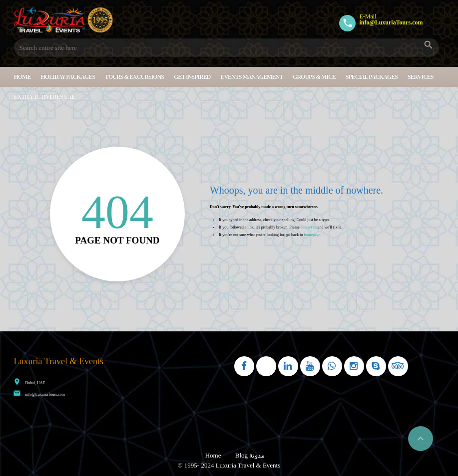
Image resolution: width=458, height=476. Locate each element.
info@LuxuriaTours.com (45, 394)
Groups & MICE (314, 77)
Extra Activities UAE (45, 97)
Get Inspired (192, 77)
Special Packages (372, 77)
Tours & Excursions (134, 77)
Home (22, 77)
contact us (309, 227)
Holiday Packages (68, 77)
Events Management (251, 77)
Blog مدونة (250, 455)
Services (421, 77)
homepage (312, 235)
